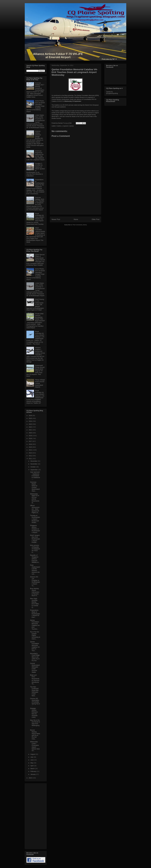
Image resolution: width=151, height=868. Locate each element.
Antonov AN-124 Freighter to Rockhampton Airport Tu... (35, 581)
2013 (31, 453)
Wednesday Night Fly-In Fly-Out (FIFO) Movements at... (35, 498)
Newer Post (56, 219)
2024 (31, 421)
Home (76, 219)
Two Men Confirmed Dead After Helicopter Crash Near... (34, 691)
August (33, 754)
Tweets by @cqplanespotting (112, 93)
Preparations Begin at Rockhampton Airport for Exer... (35, 614)
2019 (31, 436)
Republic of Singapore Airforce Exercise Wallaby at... (35, 559)
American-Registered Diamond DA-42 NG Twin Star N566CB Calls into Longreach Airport (35, 155)
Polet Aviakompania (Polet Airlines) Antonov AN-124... (35, 570)
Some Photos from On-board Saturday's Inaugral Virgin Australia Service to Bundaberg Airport (36, 106)
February (34, 771)
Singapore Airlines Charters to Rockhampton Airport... (35, 529)
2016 (31, 444)
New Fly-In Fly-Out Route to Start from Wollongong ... (35, 724)
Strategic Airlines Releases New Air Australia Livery (34, 713)
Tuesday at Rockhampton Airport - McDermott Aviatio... (35, 519)
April (32, 766)
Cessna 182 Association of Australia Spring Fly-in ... (35, 702)
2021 (31, 430)
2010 (31, 778)
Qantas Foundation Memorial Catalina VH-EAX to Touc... (35, 646)
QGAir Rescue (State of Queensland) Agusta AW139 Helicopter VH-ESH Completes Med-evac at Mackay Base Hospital (36, 260)
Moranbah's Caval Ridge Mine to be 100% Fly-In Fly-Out (35, 657)
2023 (31, 424)
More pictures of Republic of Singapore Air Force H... (35, 549)
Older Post (96, 219)
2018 (31, 438)
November (34, 464)
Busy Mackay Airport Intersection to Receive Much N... (35, 592)
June (32, 760)
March (33, 769)
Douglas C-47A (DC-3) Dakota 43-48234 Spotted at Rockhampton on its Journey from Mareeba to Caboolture (36, 170)
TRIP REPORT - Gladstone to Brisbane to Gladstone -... (35, 476)
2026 (31, 416)
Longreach (65, 126)
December (34, 461)
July (32, 757)
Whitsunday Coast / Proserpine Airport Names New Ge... (35, 746)
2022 (31, 427)
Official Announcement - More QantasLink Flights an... (35, 509)
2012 (31, 456)
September (34, 470)
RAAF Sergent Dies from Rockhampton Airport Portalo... (35, 539)
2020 (31, 433)
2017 (31, 441)
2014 (31, 450)
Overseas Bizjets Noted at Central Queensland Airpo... (35, 487)
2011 (31, 459)
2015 (31, 447)
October (33, 467)
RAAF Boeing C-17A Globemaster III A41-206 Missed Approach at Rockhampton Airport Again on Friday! (35, 305)
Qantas (72, 126)
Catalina (59, 126)
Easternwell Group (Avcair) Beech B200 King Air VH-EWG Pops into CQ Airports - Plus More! (35, 371)
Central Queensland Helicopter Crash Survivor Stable (35, 668)
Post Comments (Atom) (80, 225)
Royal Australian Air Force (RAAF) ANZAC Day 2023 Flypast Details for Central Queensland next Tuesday (35, 219)
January (33, 774)
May (32, 763)
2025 (31, 418)
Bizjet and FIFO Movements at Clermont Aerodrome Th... (35, 679)
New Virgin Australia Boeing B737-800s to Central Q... (34, 603)
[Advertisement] (75, 200)
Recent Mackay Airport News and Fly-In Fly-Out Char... (35, 734)
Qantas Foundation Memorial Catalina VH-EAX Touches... (35, 625)
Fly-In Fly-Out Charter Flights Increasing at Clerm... (35, 635)
